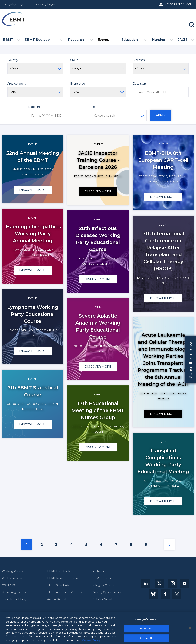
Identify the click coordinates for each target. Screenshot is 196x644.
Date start (140, 84)
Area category (17, 84)
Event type (78, 84)
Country (13, 60)
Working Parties (12, 571)
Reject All (146, 630)
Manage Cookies (145, 621)
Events (107, 41)
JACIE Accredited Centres (64, 592)
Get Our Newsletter (106, 599)
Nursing (163, 41)
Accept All (146, 639)
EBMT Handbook (59, 571)
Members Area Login (178, 4)
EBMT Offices (102, 578)
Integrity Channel (104, 585)
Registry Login (15, 4)
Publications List (13, 578)
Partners (98, 571)
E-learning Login (44, 4)
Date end (34, 107)
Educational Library (14, 599)
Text (94, 107)
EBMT (12, 41)
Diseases (139, 60)
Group (74, 60)
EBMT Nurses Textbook (63, 578)
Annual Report (57, 599)
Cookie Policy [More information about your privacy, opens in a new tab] (91, 642)
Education (134, 41)
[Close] (190, 629)
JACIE (186, 41)
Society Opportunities (107, 592)
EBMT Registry (44, 41)
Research (81, 41)
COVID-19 (8, 585)
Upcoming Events (14, 592)
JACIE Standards (58, 585)
